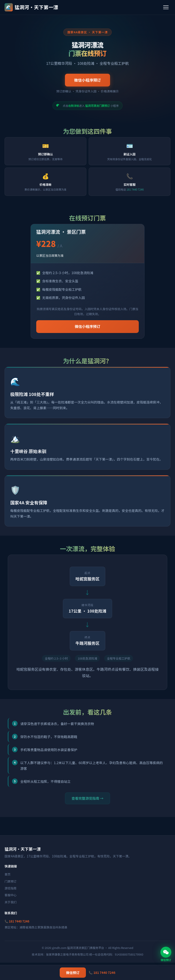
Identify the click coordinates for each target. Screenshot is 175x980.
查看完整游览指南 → (87, 798)
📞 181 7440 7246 (17, 921)
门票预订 (10, 881)
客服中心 (10, 895)
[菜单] (166, 7)
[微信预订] (166, 952)
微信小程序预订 (87, 80)
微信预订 (73, 973)
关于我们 (10, 902)
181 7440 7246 (135, 189)
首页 (8, 874)
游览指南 (10, 888)
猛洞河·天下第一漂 (31, 7)
